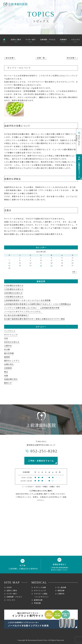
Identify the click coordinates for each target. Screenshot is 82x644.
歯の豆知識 (9, 353)
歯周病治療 (38, 600)
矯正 (6, 372)
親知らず (8, 383)
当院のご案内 (12, 590)
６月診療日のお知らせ (14, 285)
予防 (6, 338)
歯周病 (7, 357)
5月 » (75, 272)
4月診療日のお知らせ (13, 293)
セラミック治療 (40, 587)
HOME (9, 587)
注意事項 (8, 368)
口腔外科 (8, 346)
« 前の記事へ (10, 58)
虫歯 (6, 375)
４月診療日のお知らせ (14, 297)
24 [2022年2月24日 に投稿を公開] (41, 266)
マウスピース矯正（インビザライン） (42, 595)
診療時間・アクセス (14, 597)
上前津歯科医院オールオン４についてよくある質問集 (27, 300)
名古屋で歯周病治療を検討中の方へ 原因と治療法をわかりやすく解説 (35, 319)
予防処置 (37, 603)
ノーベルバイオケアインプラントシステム (23, 311)
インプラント (10, 331)
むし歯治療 (62, 587)
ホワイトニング (11, 335)
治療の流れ (9, 364)
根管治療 (61, 590)
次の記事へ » (72, 58)
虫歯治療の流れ (11, 379)
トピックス (11, 600)
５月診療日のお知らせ (14, 289)
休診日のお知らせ (12, 342)
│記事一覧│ (41, 58)
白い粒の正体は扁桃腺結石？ (17, 315)
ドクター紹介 (12, 594)
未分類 (7, 349)
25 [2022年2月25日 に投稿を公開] (52, 266)
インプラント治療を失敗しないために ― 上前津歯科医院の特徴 (32, 308)
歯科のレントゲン (12, 361)
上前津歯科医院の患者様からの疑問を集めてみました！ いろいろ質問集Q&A (38, 304)
